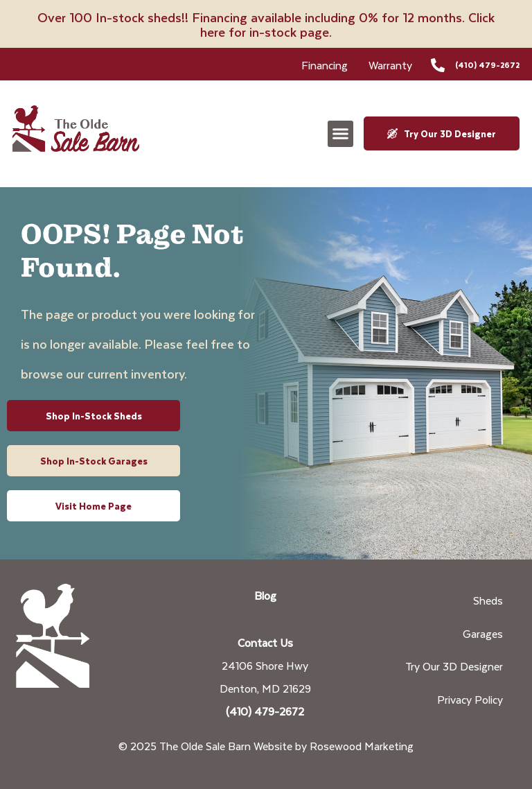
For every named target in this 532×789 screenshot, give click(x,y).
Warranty (390, 65)
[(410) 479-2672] (438, 65)
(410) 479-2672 (487, 65)
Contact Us (265, 642)
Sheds (488, 600)
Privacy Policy (470, 699)
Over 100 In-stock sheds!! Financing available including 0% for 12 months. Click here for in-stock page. (266, 24)
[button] (341, 134)
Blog (265, 595)
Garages (483, 633)
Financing (325, 65)
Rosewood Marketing (362, 746)
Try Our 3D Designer (454, 666)
